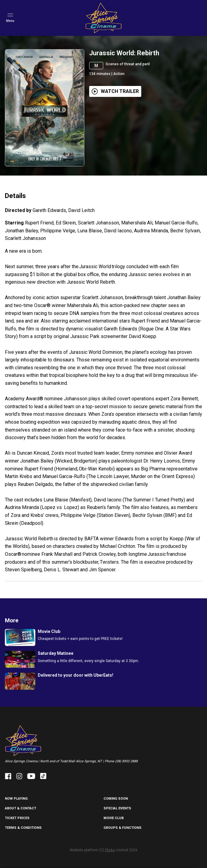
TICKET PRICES (17, 818)
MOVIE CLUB (114, 818)
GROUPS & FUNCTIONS (123, 828)
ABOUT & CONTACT (21, 808)
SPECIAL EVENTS (117, 808)
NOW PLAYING (16, 799)
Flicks (110, 850)
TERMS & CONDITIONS (23, 828)
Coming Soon (116, 799)
